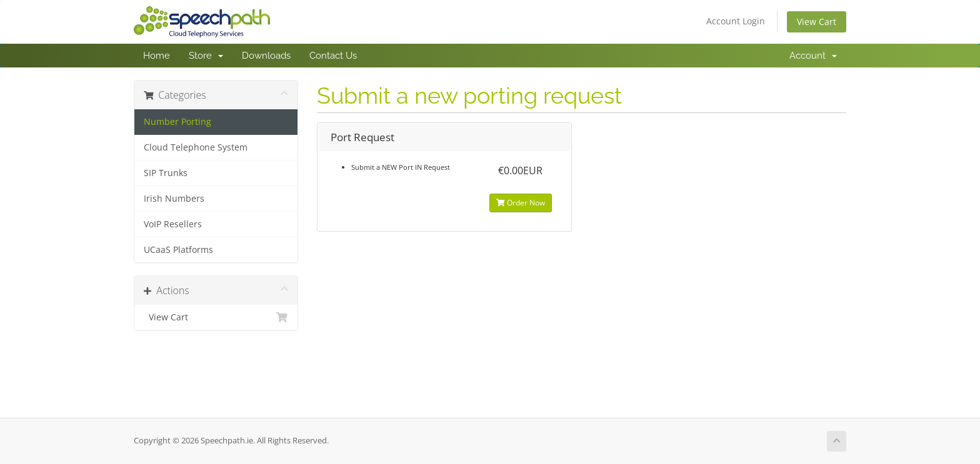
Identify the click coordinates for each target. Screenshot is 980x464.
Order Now (521, 203)
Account (813, 56)
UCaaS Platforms (178, 250)
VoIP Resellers (173, 224)
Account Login (736, 21)
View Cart (817, 22)
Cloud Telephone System (196, 147)
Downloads (266, 56)
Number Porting (177, 122)
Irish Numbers (174, 199)
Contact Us (333, 56)
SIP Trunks (166, 173)
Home (157, 56)
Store (206, 56)
